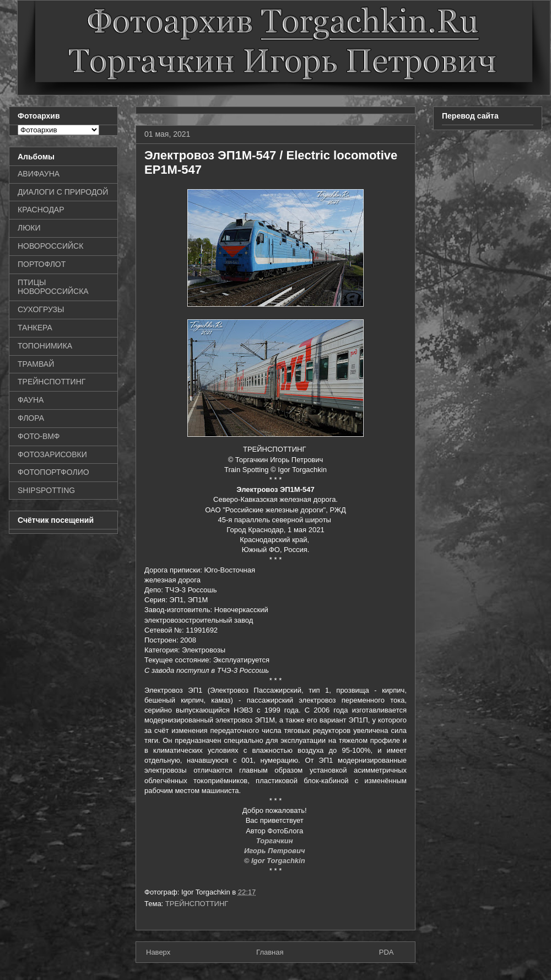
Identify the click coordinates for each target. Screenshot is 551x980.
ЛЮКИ (29, 228)
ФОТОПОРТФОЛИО (53, 472)
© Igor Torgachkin (276, 861)
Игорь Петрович (275, 851)
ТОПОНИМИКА (45, 346)
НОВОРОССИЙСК (50, 246)
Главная (270, 952)
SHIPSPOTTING (46, 490)
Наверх (158, 952)
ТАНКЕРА (35, 328)
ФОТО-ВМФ (39, 436)
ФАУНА (31, 400)
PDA (387, 952)
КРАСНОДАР (41, 210)
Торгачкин (275, 841)
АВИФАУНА (39, 174)
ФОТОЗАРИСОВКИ (52, 454)
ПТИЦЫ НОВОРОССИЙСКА (53, 287)
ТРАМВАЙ (36, 364)
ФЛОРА (31, 418)
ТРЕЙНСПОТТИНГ (197, 904)
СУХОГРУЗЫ (41, 309)
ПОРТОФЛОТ (42, 264)
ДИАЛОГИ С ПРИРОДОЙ (63, 192)
